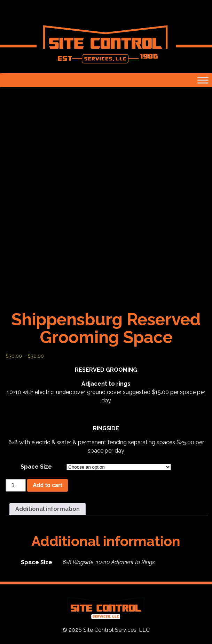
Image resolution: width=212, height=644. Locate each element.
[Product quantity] (16, 485)
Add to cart (47, 485)
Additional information (48, 509)
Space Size (36, 467)
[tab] (48, 509)
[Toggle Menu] (203, 80)
